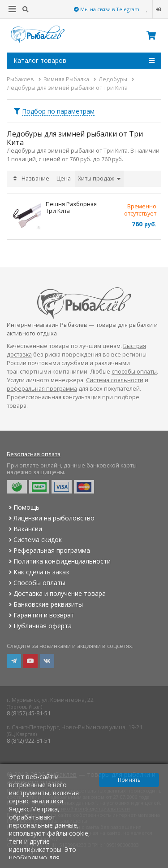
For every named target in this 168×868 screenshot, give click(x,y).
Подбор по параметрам (58, 111)
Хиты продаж (99, 178)
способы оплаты (134, 372)
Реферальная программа (48, 550)
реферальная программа (42, 389)
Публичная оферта (39, 626)
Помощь (23, 507)
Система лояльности (115, 380)
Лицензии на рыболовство (51, 518)
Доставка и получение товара (56, 593)
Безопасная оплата (34, 454)
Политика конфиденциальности (59, 561)
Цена (64, 178)
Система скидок (34, 540)
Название (35, 178)
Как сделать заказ (38, 572)
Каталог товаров (84, 61)
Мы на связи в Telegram (107, 9)
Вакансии (24, 529)
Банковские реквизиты (45, 604)
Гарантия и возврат (41, 615)
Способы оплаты (36, 583)
